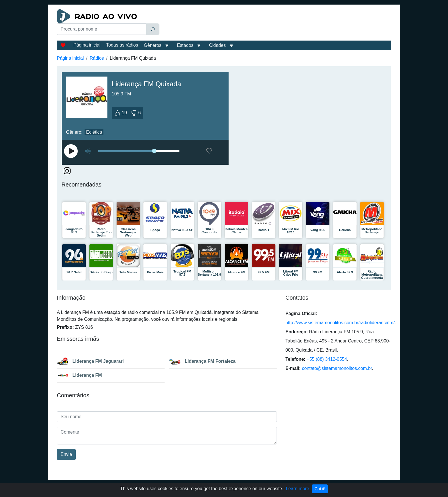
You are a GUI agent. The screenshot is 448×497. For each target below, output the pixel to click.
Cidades (217, 45)
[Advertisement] (277, 23)
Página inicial (87, 45)
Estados (185, 45)
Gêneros (152, 45)
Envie (66, 454)
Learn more (297, 489)
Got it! (320, 489)
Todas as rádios (122, 45)
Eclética (94, 132)
